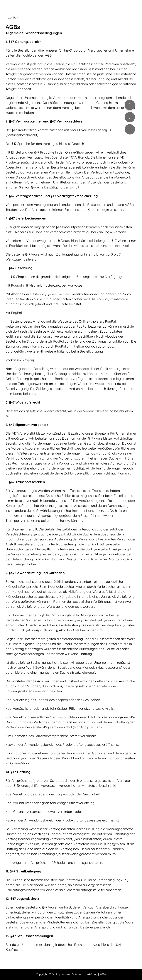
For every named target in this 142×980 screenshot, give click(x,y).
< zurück (12, 17)
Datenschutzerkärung (85, 974)
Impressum (63, 974)
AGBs (103, 974)
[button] (130, 105)
